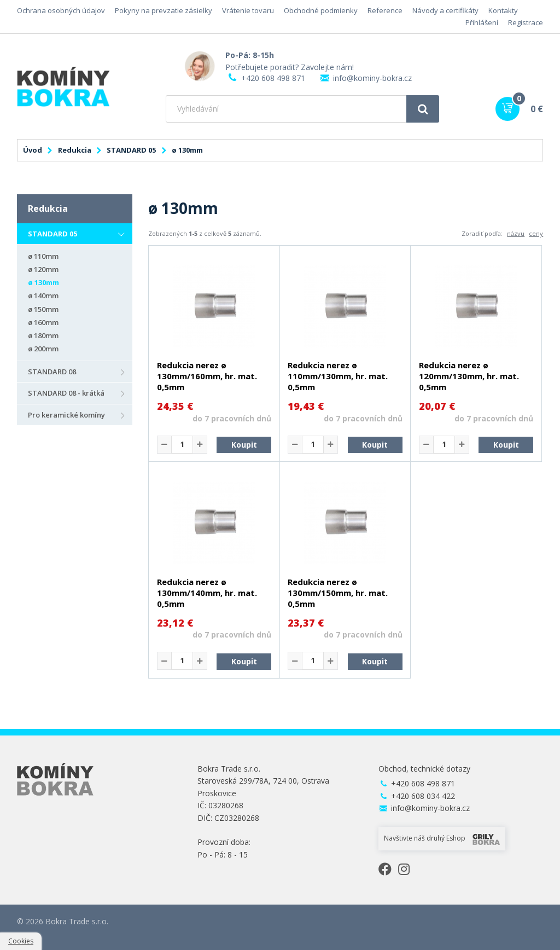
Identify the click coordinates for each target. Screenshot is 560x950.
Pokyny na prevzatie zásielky (164, 10)
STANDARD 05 (131, 150)
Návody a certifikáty (445, 10)
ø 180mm (43, 335)
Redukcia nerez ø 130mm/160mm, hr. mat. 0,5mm (207, 376)
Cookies (21, 941)
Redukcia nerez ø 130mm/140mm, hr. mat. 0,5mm (207, 593)
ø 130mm (43, 282)
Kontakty (503, 10)
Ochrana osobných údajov (61, 10)
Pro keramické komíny (66, 415)
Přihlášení (482, 22)
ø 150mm (43, 309)
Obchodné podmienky (321, 10)
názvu (516, 233)
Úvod (33, 150)
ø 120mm (43, 269)
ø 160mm (43, 322)
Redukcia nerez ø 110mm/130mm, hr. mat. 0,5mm (338, 376)
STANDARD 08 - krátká (66, 393)
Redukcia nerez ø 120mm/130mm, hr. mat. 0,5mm (469, 376)
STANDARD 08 (52, 372)
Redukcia (75, 150)
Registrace (526, 22)
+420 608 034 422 (423, 796)
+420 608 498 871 (273, 78)
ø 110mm (43, 256)
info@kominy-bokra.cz (372, 78)
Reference (385, 10)
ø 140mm (43, 296)
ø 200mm (43, 349)
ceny (536, 233)
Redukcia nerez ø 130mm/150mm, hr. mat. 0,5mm (338, 593)
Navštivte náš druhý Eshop (442, 839)
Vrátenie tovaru (248, 10)
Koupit (244, 445)
